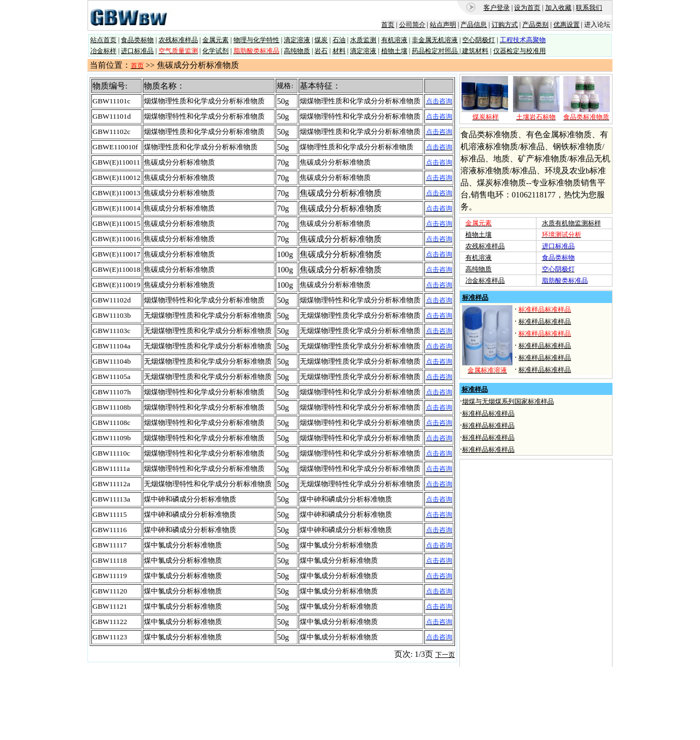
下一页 (445, 655)
